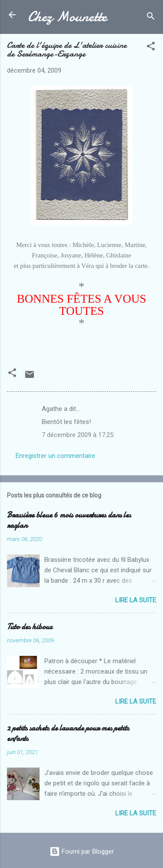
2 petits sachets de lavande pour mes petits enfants (68, 733)
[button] (151, 48)
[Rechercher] (151, 18)
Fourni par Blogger (82, 851)
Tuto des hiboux (30, 627)
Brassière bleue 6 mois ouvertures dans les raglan (69, 520)
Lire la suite (136, 600)
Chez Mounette (67, 17)
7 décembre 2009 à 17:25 (78, 435)
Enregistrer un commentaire (55, 456)
